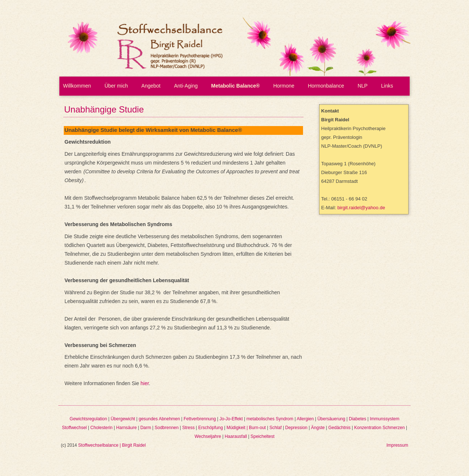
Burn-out (257, 428)
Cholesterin (102, 428)
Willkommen (77, 86)
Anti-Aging (186, 86)
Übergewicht (123, 419)
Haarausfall (236, 436)
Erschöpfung (211, 428)
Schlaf (275, 428)
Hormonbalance (326, 86)
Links (387, 86)
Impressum (397, 445)
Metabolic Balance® (235, 86)
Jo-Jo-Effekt (231, 419)
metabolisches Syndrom (270, 419)
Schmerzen (394, 428)
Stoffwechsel (74, 428)
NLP (363, 86)
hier (145, 383)
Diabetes (357, 419)
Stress (188, 428)
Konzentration (368, 428)
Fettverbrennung (200, 419)
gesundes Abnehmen (159, 419)
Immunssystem (385, 419)
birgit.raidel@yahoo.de (361, 208)
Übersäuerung (331, 419)
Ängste (318, 428)
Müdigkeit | (238, 428)
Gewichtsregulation (88, 419)
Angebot (151, 86)
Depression (296, 428)
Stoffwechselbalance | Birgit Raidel (112, 445)
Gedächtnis (339, 428)
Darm (146, 428)
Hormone (284, 86)
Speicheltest (263, 436)
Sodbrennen (167, 428)
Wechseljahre (208, 436)
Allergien (305, 419)
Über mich (116, 86)
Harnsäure (126, 428)
